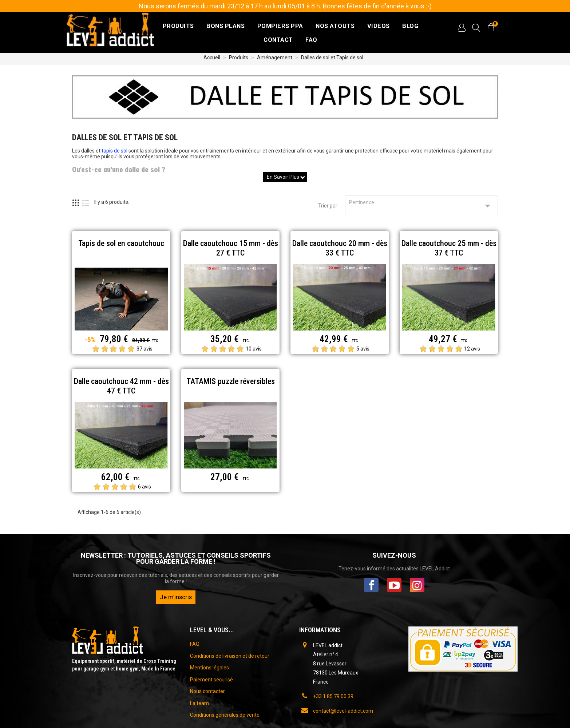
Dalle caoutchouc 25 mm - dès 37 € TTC (449, 248)
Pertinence (421, 206)
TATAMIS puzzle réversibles (231, 381)
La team (199, 703)
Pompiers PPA (280, 26)
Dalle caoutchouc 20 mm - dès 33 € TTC (340, 248)
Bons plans (225, 26)
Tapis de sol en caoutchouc (121, 243)
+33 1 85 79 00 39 (333, 696)
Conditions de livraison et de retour (230, 656)
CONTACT (278, 40)
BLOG (410, 26)
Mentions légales (209, 668)
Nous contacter (207, 691)
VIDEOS (379, 26)
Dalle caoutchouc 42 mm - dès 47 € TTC (121, 386)
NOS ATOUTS (335, 26)
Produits (178, 26)
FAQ (311, 40)
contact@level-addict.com (343, 711)
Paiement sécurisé (211, 680)
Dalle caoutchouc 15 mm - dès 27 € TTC (231, 248)
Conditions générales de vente (225, 715)
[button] (462, 28)
